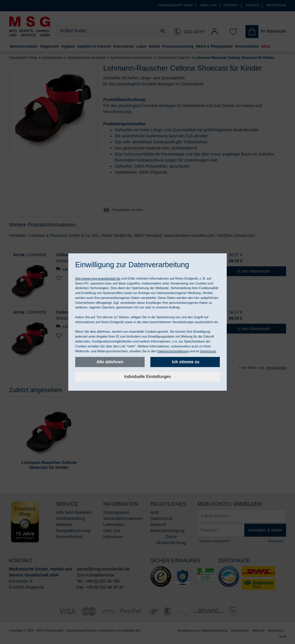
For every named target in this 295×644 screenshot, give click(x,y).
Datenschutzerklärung (173, 351)
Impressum (208, 351)
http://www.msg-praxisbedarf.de (98, 278)
